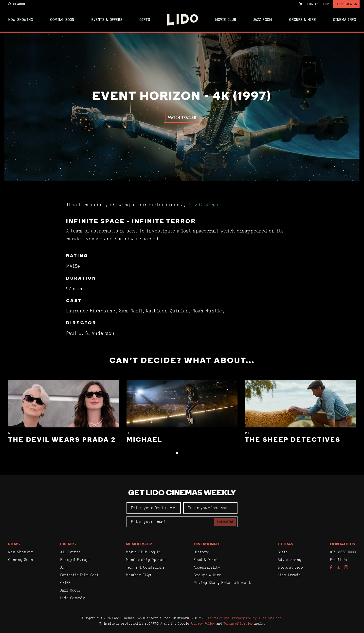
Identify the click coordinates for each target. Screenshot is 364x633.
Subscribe (225, 522)
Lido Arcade (289, 575)
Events (68, 544)
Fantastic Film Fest (79, 575)
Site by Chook (271, 618)
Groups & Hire (302, 20)
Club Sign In (346, 4)
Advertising (290, 560)
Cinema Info (344, 20)
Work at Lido (290, 567)
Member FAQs (138, 575)
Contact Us (343, 544)
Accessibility (207, 567)
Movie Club (226, 20)
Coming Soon (62, 20)
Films (14, 544)
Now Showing (21, 20)
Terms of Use (219, 618)
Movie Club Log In (143, 552)
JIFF (64, 567)
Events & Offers (107, 20)
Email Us (338, 560)
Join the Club (318, 4)
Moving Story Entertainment (222, 583)
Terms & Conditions (145, 567)
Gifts (145, 20)
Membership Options (146, 560)
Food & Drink (206, 560)
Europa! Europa (75, 560)
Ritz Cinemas (203, 205)
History (201, 552)
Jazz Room (262, 20)
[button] (177, 453)
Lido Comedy (73, 598)
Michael (145, 440)
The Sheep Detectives (293, 440)
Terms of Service (238, 623)
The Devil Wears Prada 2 (62, 440)
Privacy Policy (244, 618)
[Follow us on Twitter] (338, 568)
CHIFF (65, 583)
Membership (139, 544)
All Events (70, 552)
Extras (285, 544)
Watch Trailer (182, 118)
